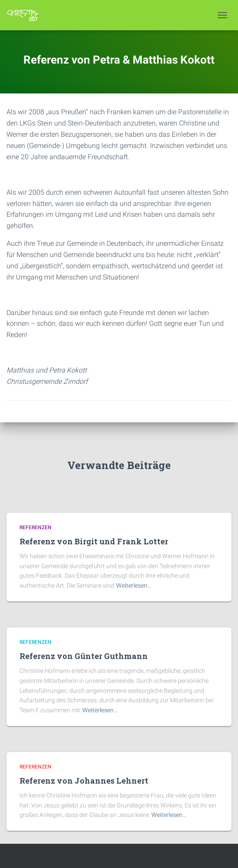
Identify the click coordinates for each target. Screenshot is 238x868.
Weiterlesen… (134, 585)
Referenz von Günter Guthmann (84, 656)
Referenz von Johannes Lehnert (84, 781)
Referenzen (36, 527)
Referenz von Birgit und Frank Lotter (94, 541)
